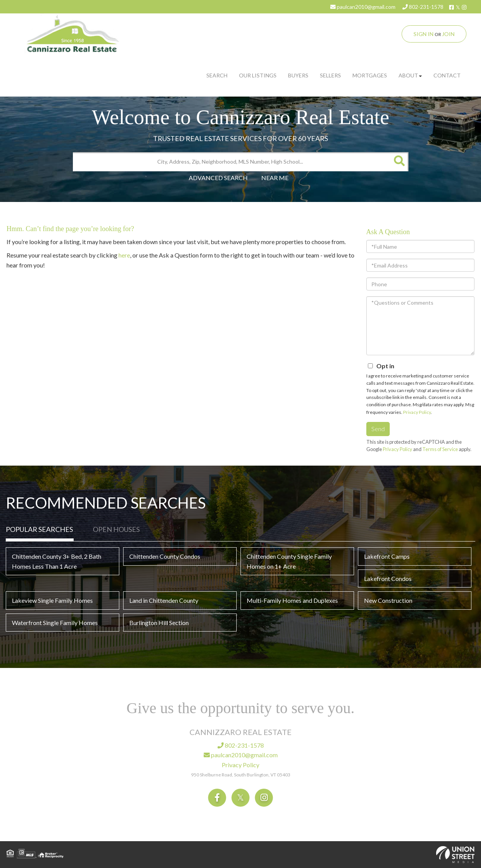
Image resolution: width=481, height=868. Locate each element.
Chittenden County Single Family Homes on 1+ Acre (289, 561)
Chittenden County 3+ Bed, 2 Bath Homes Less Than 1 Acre (57, 561)
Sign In (423, 34)
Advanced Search (218, 178)
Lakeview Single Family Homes (52, 600)
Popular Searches (39, 529)
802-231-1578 (423, 7)
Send (378, 429)
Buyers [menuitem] (298, 75)
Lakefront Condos (388, 578)
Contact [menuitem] (447, 75)
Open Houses (116, 529)
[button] (399, 162)
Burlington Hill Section (159, 623)
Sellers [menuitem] (330, 75)
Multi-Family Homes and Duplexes (292, 600)
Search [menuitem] (217, 75)
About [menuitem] (410, 75)
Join (448, 34)
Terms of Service (440, 449)
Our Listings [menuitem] (258, 75)
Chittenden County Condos (165, 556)
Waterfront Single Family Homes (55, 623)
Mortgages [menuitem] (370, 75)
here (124, 255)
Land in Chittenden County (164, 600)
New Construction (388, 600)
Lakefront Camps (387, 556)
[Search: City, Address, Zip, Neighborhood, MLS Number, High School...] (231, 162)
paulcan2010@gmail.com (363, 7)
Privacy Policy (417, 412)
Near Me (275, 178)
